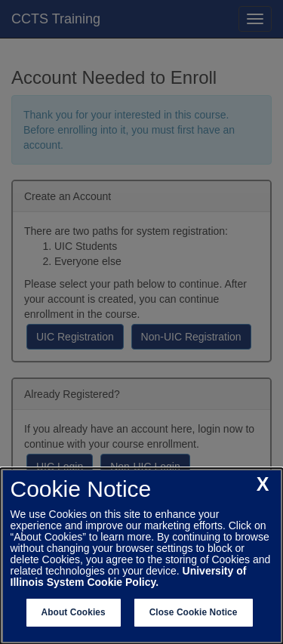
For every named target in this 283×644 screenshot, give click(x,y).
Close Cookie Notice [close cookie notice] (194, 612)
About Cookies (74, 612)
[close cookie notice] (263, 485)
